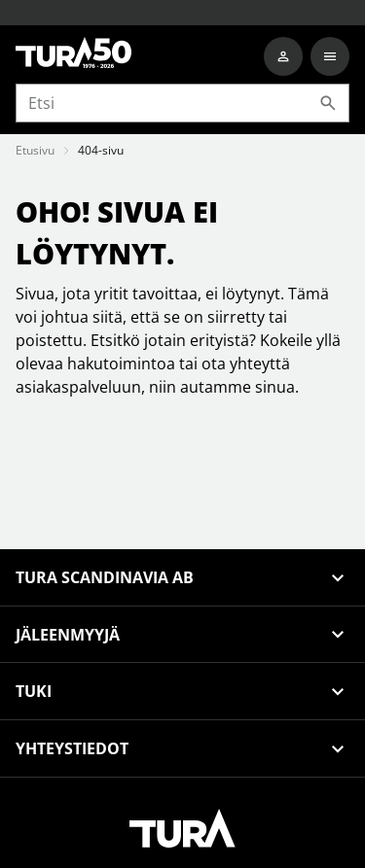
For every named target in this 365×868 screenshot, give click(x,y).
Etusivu (35, 150)
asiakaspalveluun (78, 387)
